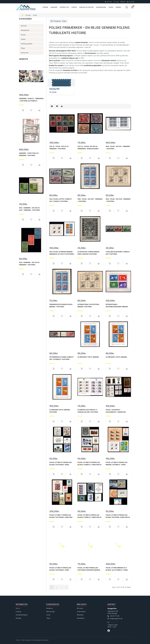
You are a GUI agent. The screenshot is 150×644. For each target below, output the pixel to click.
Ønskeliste (80, 615)
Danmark (54, 7)
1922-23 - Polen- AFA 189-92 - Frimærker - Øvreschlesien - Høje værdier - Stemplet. (88, 148)
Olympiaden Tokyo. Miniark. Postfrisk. (60, 411)
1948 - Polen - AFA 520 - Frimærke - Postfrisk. (118, 148)
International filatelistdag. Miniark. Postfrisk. (88, 306)
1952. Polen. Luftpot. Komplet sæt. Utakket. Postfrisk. (61, 200)
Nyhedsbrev (81, 618)
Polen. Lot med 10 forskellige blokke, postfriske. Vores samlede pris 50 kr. (61, 464)
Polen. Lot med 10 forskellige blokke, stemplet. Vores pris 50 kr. (89, 464)
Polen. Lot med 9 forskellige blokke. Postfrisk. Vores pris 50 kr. (118, 516)
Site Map (18, 618)
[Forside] (26, 7)
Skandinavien (101, 7)
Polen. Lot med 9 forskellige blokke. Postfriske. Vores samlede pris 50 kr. (60, 569)
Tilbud (111, 7)
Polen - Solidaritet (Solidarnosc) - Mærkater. (116, 411)
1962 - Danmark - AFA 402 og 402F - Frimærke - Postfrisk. (30, 209)
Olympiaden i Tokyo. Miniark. (88, 357)
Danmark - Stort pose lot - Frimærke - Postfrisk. (29, 154)
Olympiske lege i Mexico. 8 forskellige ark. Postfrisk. (88, 411)
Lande (48, 615)
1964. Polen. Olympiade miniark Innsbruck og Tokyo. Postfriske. (62, 253)
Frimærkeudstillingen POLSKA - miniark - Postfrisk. (61, 306)
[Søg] (127, 7)
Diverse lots (64, 7)
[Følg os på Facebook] (109, 631)
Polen (35, 15)
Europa (74, 7)
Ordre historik (81, 612)
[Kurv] (132, 7)
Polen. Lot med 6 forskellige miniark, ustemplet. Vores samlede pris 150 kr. (117, 464)
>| (66, 587)
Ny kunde (131, 2)
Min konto (108, 2)
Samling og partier (86, 7)
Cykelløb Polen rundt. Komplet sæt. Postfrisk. (118, 253)
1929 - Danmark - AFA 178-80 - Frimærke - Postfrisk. (30, 264)
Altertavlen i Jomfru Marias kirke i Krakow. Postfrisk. (88, 253)
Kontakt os (50, 608)
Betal (123, 2)
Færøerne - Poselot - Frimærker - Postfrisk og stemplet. (31, 100)
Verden (118, 7)
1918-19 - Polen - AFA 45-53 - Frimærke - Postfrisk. (59, 148)
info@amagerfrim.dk (116, 619)
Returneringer (51, 612)
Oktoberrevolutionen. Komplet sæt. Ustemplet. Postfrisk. (62, 358)
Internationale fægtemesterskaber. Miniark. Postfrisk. (117, 306)
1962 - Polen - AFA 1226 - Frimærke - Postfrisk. (118, 200)
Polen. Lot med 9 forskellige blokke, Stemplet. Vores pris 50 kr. (89, 516)
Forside (45, 7)
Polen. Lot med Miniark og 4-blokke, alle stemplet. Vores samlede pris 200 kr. (117, 569)
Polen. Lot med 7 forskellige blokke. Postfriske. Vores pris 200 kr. (61, 516)
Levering (18, 612)
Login (116, 2)
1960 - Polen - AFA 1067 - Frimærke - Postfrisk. (90, 200)
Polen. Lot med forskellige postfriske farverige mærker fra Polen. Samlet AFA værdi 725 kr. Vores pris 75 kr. (90, 569)
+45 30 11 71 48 (114, 616)
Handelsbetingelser (22, 615)
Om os (18, 608)
